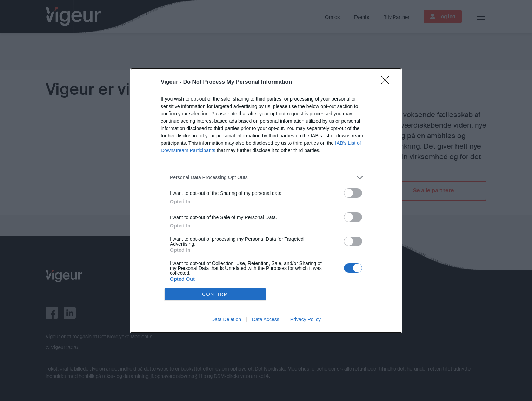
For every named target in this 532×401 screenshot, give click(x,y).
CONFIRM (215, 294)
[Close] (387, 82)
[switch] (353, 193)
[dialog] (266, 200)
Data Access (266, 319)
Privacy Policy (305, 319)
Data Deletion (226, 319)
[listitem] (266, 177)
